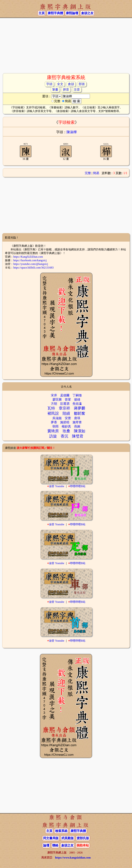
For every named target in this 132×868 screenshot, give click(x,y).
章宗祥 (64, 408)
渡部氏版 (83, 838)
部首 (82, 84)
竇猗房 (53, 431)
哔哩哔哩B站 (78, 486)
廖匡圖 (57, 399)
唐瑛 (77, 418)
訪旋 (53, 436)
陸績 (66, 413)
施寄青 (77, 422)
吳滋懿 (57, 418)
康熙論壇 (72, 13)
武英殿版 (68, 838)
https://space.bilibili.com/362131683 (33, 268)
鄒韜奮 (80, 413)
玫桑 (66, 431)
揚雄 (77, 399)
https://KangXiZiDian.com (28, 257)
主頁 (42, 13)
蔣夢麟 (80, 408)
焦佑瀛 (77, 404)
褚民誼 (53, 413)
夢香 (54, 422)
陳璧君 (78, 436)
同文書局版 (51, 838)
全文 (60, 84)
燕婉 (77, 426)
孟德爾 (65, 395)
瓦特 (51, 408)
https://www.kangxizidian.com (73, 858)
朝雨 (56, 426)
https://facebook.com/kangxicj (30, 260)
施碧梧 (65, 422)
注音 (77, 90)
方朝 (54, 404)
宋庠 (54, 395)
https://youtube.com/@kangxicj (31, 264)
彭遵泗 (65, 404)
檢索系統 (61, 831)
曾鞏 (68, 399)
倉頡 (71, 84)
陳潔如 (80, 431)
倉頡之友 (87, 13)
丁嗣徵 (77, 395)
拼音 (66, 90)
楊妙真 (66, 426)
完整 (88, 173)
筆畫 (55, 90)
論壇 (46, 845)
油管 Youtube (57, 486)
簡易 (96, 173)
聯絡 (55, 845)
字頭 (49, 84)
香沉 (64, 436)
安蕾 (68, 418)
